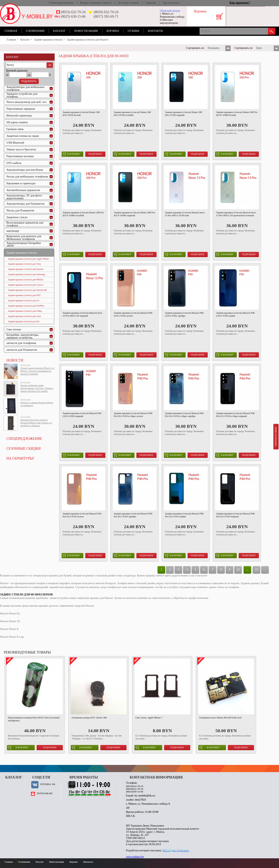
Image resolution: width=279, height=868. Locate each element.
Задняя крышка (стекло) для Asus (24, 316)
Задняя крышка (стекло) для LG (24, 301)
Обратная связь (276, 437)
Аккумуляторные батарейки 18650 (24, 244)
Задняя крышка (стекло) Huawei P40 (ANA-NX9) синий (235, 314)
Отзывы (133, 31)
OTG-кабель (14, 163)
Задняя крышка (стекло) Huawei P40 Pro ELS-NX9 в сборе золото (133, 415)
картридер (13, 231)
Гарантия (151, 3)
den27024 (140, 800)
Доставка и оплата (128, 3)
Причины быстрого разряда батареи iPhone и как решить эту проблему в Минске (36, 423)
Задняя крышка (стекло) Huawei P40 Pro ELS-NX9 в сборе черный (235, 415)
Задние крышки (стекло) (48, 40)
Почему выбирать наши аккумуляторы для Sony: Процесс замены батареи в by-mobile (37, 388)
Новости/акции (86, 31)
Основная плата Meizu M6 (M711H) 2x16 (220, 718)
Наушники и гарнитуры (21, 183)
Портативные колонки (20, 156)
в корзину (71, 154)
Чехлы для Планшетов (20, 210)
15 (257, 570)
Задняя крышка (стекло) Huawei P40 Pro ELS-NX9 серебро (133, 515)
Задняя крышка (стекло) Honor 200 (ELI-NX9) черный (183, 114)
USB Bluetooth (15, 143)
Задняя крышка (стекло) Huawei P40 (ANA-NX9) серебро (184, 314)
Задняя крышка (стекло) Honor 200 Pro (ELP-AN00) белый (237, 114)
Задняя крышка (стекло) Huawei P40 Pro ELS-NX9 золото (82, 515)
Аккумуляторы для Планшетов (25, 204)
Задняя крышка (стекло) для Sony (25, 264)
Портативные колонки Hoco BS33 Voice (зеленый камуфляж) (34, 719)
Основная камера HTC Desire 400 (89, 718)
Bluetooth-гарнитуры (19, 115)
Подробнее (95, 154)
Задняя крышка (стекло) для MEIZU (26, 280)
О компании (35, 31)
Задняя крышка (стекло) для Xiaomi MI (27, 290)
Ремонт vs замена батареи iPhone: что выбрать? (37, 404)
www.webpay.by (135, 857)
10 (238, 570)
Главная (11, 31)
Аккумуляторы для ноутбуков (25, 170)
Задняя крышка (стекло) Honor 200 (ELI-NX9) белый (81, 114)
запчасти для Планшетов (22, 350)
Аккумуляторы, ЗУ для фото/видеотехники (24, 197)
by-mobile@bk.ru (145, 796)
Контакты (155, 31)
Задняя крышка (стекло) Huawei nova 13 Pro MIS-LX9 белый (185, 214)
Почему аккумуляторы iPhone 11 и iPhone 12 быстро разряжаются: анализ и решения (37, 371)
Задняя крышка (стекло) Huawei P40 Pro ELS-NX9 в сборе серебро (184, 415)
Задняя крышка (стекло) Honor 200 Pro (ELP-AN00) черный (134, 214)
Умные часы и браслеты (21, 149)
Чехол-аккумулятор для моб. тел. (27, 102)
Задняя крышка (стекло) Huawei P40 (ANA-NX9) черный (82, 415)
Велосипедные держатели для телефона (25, 224)
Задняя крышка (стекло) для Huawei (26, 269)
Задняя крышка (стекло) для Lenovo (26, 285)
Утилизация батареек (61, 3)
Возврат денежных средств (96, 3)
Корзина (113, 31)
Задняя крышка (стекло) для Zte (24, 321)
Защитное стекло (17, 217)
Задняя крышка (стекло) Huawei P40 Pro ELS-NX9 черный (235, 515)
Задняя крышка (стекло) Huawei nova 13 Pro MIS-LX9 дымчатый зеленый (236, 214)
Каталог (59, 31)
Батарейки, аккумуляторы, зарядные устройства (23, 336)
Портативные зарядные (21, 109)
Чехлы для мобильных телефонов (27, 177)
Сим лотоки (14, 329)
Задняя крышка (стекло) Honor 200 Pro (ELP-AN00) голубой (83, 214)
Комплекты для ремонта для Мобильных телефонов (24, 238)
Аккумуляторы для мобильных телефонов (25, 88)
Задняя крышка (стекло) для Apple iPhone (28, 259)
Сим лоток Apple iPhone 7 (149, 718)
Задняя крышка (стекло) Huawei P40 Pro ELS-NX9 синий (184, 515)
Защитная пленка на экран (23, 136)
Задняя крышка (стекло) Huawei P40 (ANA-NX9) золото (133, 314)
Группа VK (48, 784)
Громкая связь (15, 129)
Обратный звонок (170, 11)
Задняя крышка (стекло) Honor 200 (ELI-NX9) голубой (132, 114)
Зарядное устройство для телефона (22, 95)
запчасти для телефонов (21, 343)
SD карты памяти (17, 122)
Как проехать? (172, 3)
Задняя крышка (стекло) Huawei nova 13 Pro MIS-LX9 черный (82, 314)
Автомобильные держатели (23, 190)
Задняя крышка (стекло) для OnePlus (26, 306)
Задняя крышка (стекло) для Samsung (26, 274)
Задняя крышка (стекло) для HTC (24, 295)
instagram (45, 793)
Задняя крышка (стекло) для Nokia (25, 311)
